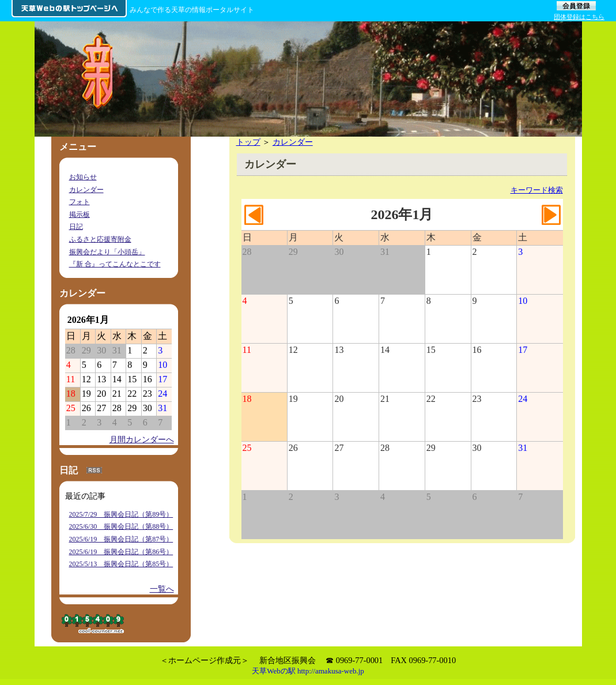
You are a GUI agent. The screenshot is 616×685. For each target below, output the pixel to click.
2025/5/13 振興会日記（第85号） (121, 564)
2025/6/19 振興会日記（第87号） (121, 539)
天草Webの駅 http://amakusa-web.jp (308, 671)
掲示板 (80, 214)
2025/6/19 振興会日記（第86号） (121, 552)
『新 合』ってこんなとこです (115, 264)
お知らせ (83, 177)
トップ (248, 142)
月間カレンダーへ (142, 439)
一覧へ (162, 589)
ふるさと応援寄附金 (100, 239)
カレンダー (293, 142)
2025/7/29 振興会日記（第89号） (121, 514)
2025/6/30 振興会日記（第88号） (121, 526)
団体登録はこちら (579, 17)
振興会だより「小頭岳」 (107, 252)
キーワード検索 (537, 190)
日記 (76, 227)
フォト (80, 202)
